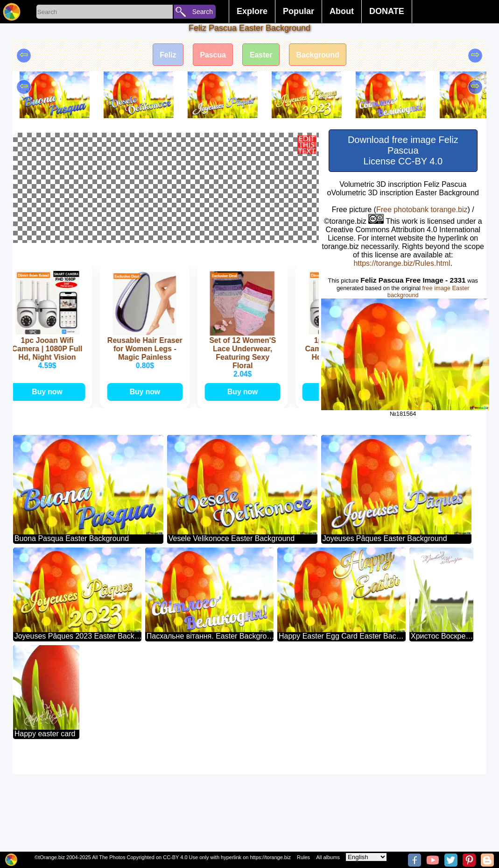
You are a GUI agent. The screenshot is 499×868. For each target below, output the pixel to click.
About (342, 11)
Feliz (167, 55)
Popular (299, 11)
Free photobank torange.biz (422, 210)
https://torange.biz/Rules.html (402, 263)
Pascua (212, 55)
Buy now (48, 486)
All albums (328, 857)
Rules (303, 857)
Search (203, 12)
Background (319, 55)
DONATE (387, 11)
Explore (252, 11)
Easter (261, 55)
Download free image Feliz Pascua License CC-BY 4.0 (403, 150)
